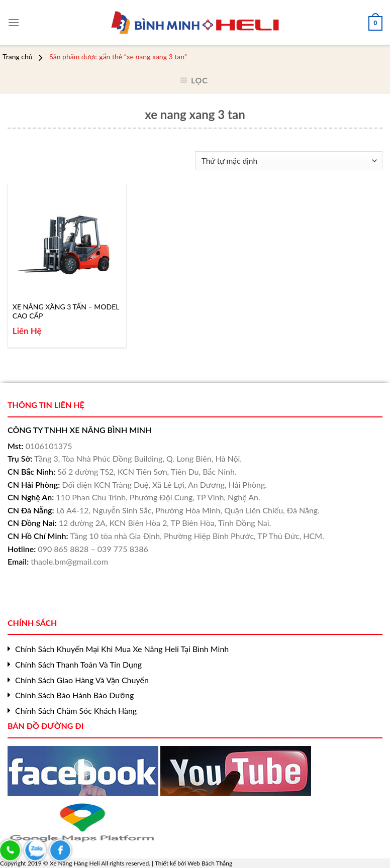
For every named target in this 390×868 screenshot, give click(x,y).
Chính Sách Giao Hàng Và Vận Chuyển (82, 680)
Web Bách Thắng (210, 863)
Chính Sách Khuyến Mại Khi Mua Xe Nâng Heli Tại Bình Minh (122, 649)
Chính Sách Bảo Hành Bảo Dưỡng (74, 695)
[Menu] (14, 19)
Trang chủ (18, 57)
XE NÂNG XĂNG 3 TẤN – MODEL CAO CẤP (66, 311)
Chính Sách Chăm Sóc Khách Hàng (76, 711)
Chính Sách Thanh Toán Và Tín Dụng (78, 664)
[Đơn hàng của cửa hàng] (289, 161)
